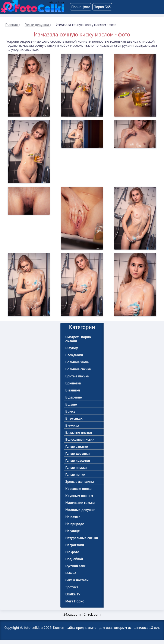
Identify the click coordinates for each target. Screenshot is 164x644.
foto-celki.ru (33, 632)
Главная (12, 25)
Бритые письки (77, 380)
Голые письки (76, 472)
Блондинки (74, 359)
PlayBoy (72, 352)
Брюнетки (73, 387)
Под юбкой (74, 563)
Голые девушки (37, 25)
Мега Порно (75, 605)
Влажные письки (79, 437)
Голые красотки (78, 465)
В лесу (70, 415)
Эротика (72, 591)
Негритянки (75, 549)
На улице (72, 535)
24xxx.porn (72, 618)
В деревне (74, 401)
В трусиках (74, 422)
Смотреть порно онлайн (78, 343)
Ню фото (72, 556)
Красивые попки (78, 493)
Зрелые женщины (80, 486)
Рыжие (71, 577)
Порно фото (81, 7)
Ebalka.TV (73, 598)
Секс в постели (77, 584)
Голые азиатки (77, 451)
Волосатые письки (80, 444)
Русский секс (75, 570)
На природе (75, 528)
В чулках (72, 430)
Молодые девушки (80, 514)
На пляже (73, 521)
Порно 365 (102, 7)
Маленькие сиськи (80, 507)
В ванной (73, 394)
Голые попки (75, 479)
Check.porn (92, 618)
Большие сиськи (78, 373)
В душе (71, 408)
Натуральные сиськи (82, 542)
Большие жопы (77, 366)
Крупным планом (79, 500)
